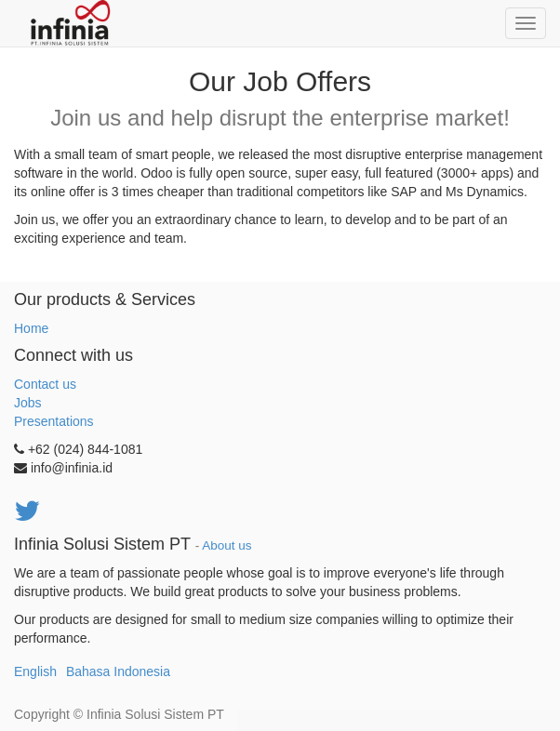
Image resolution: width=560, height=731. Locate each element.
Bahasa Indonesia (118, 671)
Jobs (28, 403)
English (35, 671)
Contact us (45, 384)
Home (31, 328)
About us (227, 545)
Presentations (54, 421)
